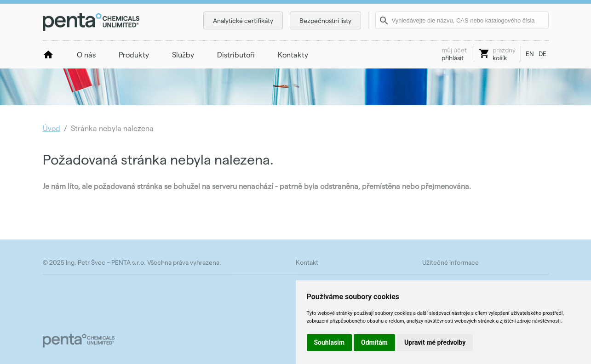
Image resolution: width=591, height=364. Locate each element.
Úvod (52, 128)
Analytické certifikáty (243, 20)
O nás (86, 54)
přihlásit (454, 54)
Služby (183, 54)
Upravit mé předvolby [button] (435, 342)
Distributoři (236, 54)
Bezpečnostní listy (325, 20)
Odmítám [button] (374, 342)
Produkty (134, 54)
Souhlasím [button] (330, 342)
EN (530, 54)
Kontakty (293, 54)
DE (542, 54)
